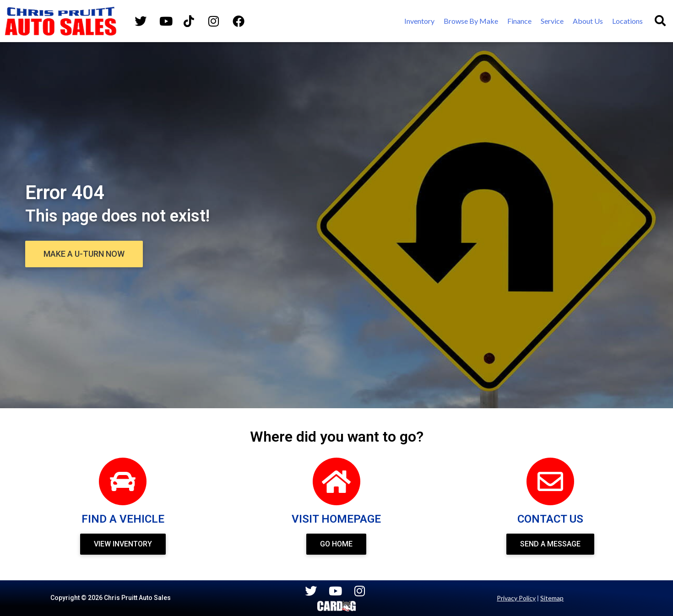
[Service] (552, 21)
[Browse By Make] (471, 21)
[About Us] (588, 21)
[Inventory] (419, 21)
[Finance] (519, 21)
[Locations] (627, 21)
